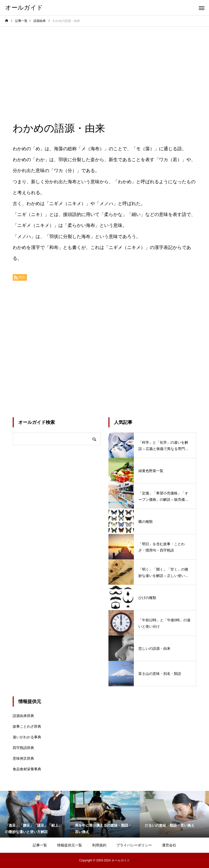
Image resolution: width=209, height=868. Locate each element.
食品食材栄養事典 (27, 769)
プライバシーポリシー (134, 845)
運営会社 (169, 845)
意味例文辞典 (23, 758)
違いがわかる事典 (27, 737)
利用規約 (99, 845)
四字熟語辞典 (23, 748)
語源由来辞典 (23, 716)
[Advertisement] (105, 65)
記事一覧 (40, 845)
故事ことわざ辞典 (27, 726)
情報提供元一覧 (70, 845)
